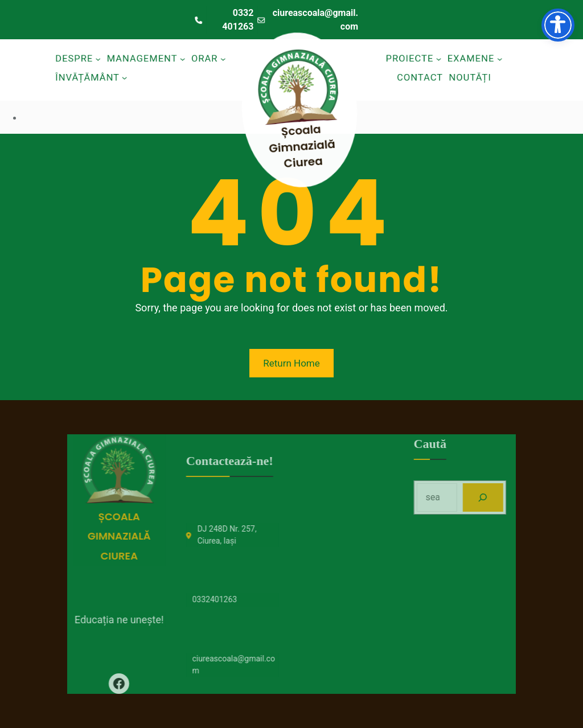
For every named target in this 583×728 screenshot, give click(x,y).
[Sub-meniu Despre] (97, 59)
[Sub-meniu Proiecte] (438, 59)
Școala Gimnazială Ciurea (307, 145)
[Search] (506, 497)
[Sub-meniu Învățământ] (124, 77)
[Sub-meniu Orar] (225, 59)
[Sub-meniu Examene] (501, 59)
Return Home (291, 363)
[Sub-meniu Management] (184, 59)
